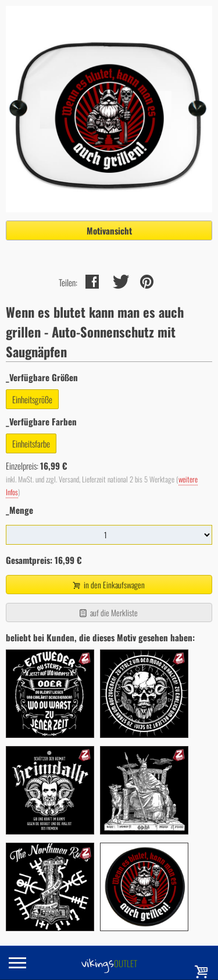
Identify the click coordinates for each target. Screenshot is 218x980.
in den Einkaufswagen (108, 585)
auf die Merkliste (108, 612)
